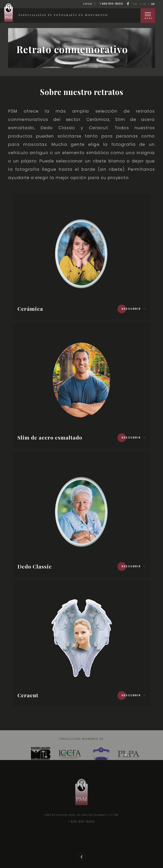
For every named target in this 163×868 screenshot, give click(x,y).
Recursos (148, 848)
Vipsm (88, 4)
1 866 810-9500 (111, 4)
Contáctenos (88, 853)
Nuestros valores (59, 848)
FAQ (68, 853)
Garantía (31, 848)
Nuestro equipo (91, 848)
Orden (12, 848)
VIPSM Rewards (122, 848)
